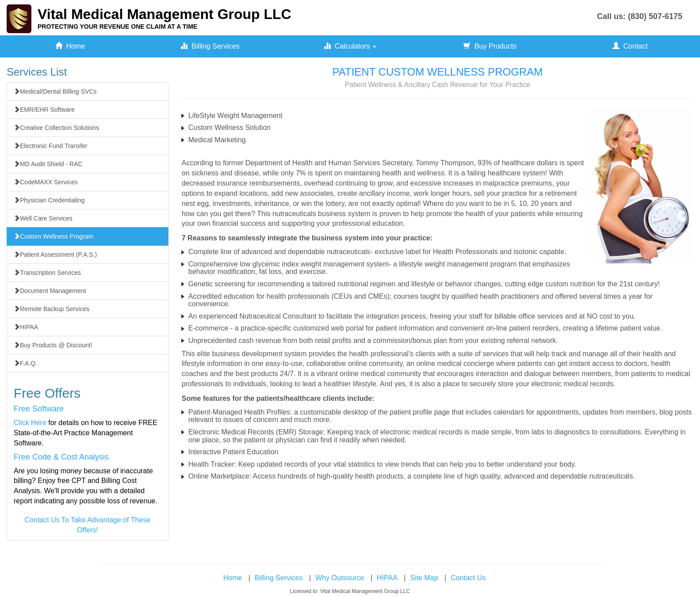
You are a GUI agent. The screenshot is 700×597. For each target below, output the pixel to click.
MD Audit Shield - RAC (48, 164)
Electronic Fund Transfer (51, 146)
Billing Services (210, 46)
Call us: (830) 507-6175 (640, 16)
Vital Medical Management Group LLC (164, 14)
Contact (630, 46)
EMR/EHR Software (44, 110)
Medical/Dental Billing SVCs (55, 91)
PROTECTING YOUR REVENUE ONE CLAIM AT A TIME (117, 27)
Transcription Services (47, 273)
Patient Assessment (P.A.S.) (55, 255)
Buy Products (490, 46)
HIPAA (26, 327)
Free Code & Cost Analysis (61, 457)
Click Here (30, 423)
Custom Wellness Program (54, 236)
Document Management (50, 291)
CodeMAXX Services (46, 182)
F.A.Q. (25, 363)
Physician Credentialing (49, 200)
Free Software (39, 409)
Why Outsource (340, 578)
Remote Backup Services (52, 309)
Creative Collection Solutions (56, 128)
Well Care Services (43, 218)
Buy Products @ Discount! (53, 345)
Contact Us (468, 578)
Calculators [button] (350, 46)
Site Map (424, 578)
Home (70, 46)
